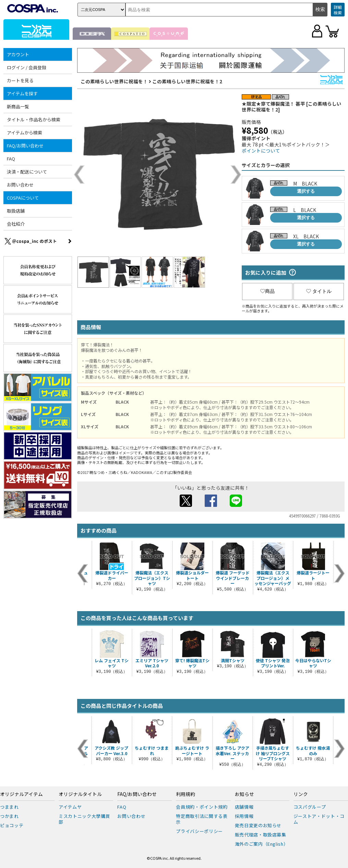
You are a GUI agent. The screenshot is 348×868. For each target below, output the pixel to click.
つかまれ (9, 816)
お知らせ (244, 794)
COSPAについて (23, 198)
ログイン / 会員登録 (27, 67)
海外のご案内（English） (262, 844)
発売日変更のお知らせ (258, 825)
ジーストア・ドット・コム (319, 819)
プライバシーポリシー (199, 831)
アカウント (18, 54)
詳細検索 (338, 10)
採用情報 (244, 816)
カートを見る (20, 80)
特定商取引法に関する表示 (202, 819)
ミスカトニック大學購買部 (84, 819)
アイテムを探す (22, 93)
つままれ (9, 807)
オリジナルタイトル (80, 794)
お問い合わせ (20, 185)
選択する (306, 191)
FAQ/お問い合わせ (25, 146)
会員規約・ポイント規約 (202, 807)
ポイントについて (261, 151)
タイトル (319, 291)
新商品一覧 (18, 106)
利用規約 (185, 794)
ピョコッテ (12, 825)
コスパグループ (310, 807)
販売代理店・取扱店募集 (261, 835)
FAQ (11, 159)
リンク (301, 794)
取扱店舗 (16, 211)
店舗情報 (244, 807)
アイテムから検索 (25, 133)
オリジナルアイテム (21, 794)
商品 (267, 291)
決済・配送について (27, 172)
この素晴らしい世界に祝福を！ (114, 81)
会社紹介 (16, 224)
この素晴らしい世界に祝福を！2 (187, 81)
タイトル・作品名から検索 (34, 120)
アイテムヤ (70, 807)
